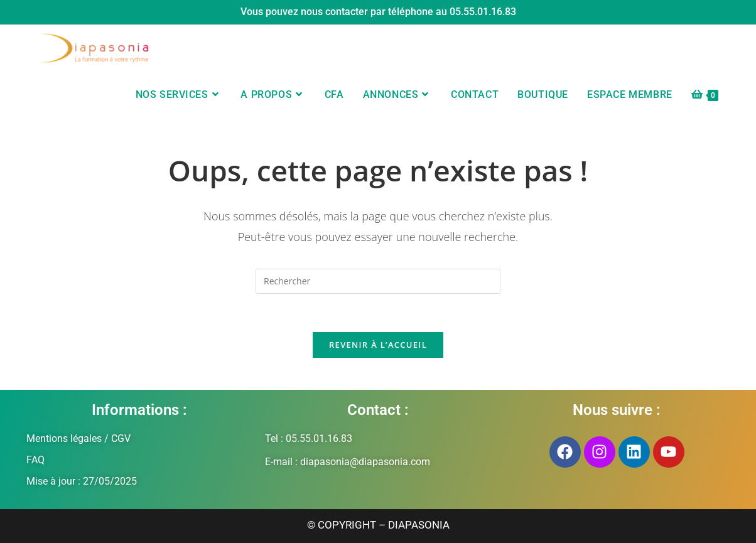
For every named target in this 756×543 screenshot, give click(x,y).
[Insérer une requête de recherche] (378, 281)
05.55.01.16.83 (483, 12)
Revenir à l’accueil (378, 345)
